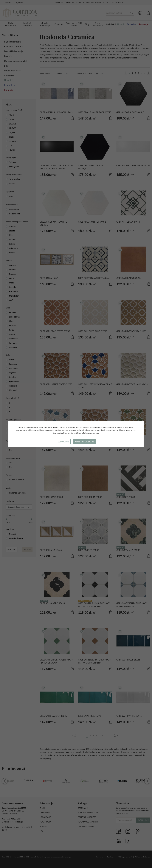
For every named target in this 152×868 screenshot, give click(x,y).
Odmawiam (63, 442)
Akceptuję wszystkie (85, 442)
